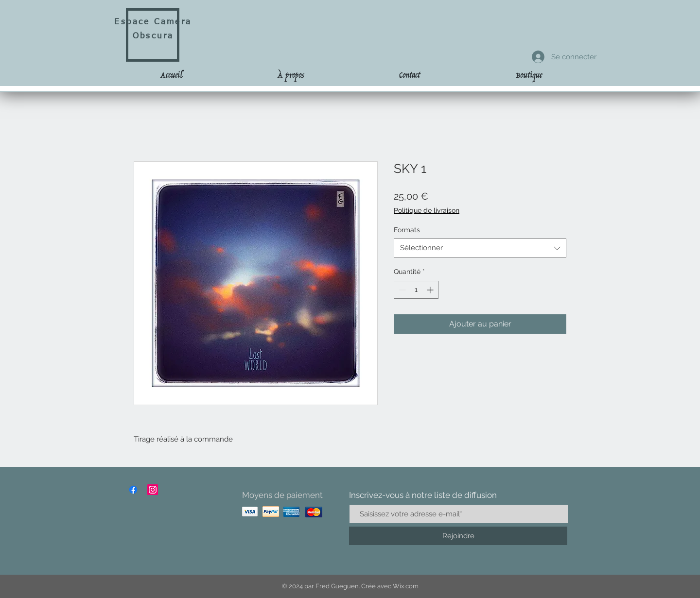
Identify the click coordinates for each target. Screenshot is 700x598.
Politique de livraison (427, 210)
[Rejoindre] (458, 536)
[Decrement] (401, 290)
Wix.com (406, 586)
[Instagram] (153, 490)
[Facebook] (133, 490)
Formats (407, 230)
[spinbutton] (416, 290)
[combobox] (480, 248)
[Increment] (431, 290)
